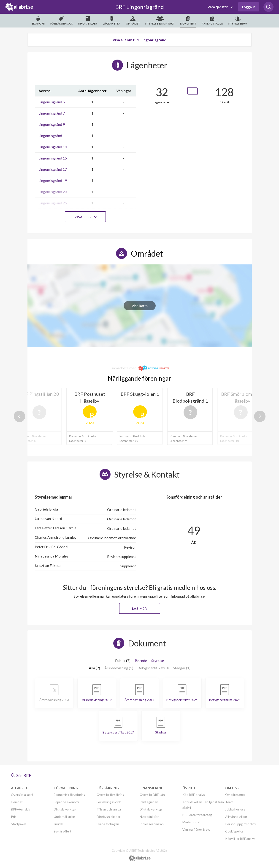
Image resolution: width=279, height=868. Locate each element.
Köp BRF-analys (194, 795)
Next (260, 416)
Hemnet (17, 802)
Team (229, 802)
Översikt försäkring (110, 795)
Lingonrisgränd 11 (53, 136)
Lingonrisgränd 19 (53, 180)
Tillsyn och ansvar (109, 809)
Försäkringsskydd (109, 802)
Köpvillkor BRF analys (240, 839)
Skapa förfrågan (108, 824)
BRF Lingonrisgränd (140, 7)
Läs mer (139, 608)
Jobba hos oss (235, 809)
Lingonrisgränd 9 (52, 124)
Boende (141, 661)
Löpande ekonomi (66, 802)
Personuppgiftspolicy (241, 824)
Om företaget (235, 795)
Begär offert (63, 831)
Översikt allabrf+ (23, 795)
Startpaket (19, 824)
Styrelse (158, 661)
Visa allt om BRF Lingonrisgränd (139, 40)
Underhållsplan (64, 817)
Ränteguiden (149, 802)
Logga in (249, 7)
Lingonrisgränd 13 (53, 147)
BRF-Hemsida (21, 809)
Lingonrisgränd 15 (53, 158)
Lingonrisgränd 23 (53, 192)
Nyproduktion (149, 817)
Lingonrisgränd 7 (52, 113)
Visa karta (140, 306)
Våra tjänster (218, 7)
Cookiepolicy (234, 831)
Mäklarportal (191, 822)
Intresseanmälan (152, 824)
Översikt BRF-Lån (152, 795)
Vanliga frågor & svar (197, 829)
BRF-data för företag (197, 815)
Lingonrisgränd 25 (53, 203)
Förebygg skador (108, 817)
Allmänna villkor (236, 817)
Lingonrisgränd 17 (53, 169)
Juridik (58, 824)
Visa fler (85, 217)
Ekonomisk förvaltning (70, 795)
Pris (14, 817)
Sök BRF (21, 775)
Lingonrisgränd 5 (52, 102)
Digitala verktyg (65, 809)
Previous (19, 416)
